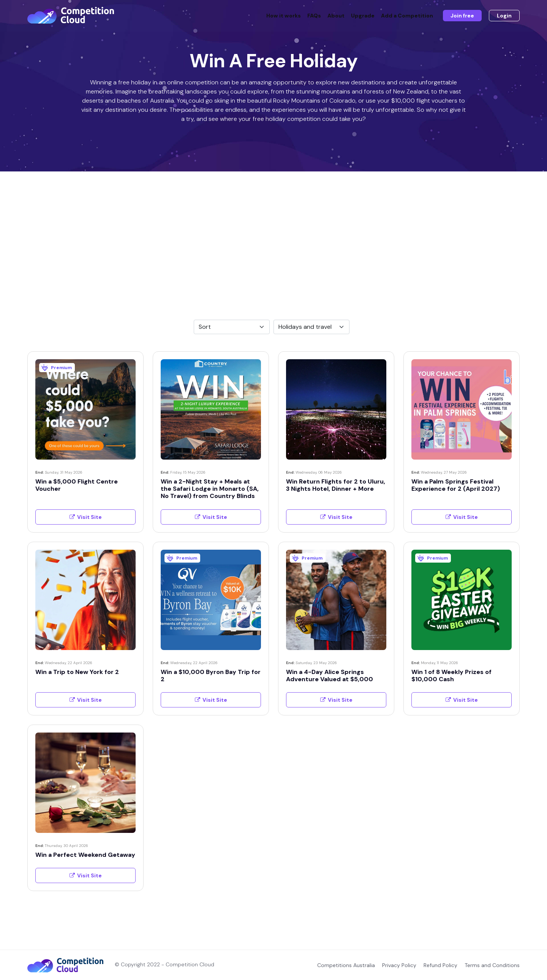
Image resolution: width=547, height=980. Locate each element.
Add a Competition (407, 16)
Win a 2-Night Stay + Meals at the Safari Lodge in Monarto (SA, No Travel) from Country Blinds (210, 489)
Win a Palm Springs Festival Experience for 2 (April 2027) (456, 485)
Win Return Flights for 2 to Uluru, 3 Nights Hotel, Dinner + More (336, 485)
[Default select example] (232, 327)
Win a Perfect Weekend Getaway (85, 855)
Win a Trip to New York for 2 (77, 672)
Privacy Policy (399, 965)
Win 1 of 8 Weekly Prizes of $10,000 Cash (451, 676)
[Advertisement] (273, 228)
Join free (462, 16)
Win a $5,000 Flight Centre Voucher (77, 485)
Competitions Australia (346, 965)
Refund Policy (440, 965)
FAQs (314, 16)
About (336, 16)
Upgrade (363, 16)
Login (504, 16)
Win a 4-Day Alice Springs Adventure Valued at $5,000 (330, 676)
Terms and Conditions (492, 965)
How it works (284, 16)
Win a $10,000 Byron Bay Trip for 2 (211, 676)
